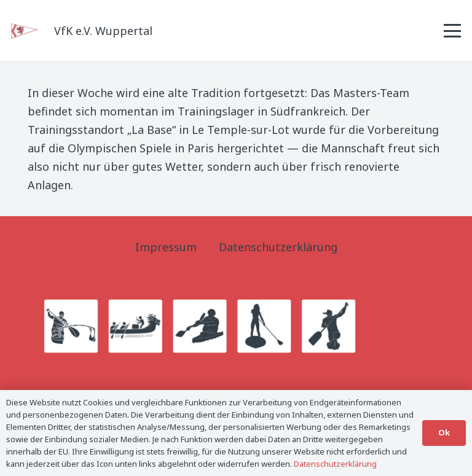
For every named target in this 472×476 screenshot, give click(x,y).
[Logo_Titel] (25, 31)
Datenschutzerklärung (278, 247)
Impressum (166, 247)
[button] (453, 31)
